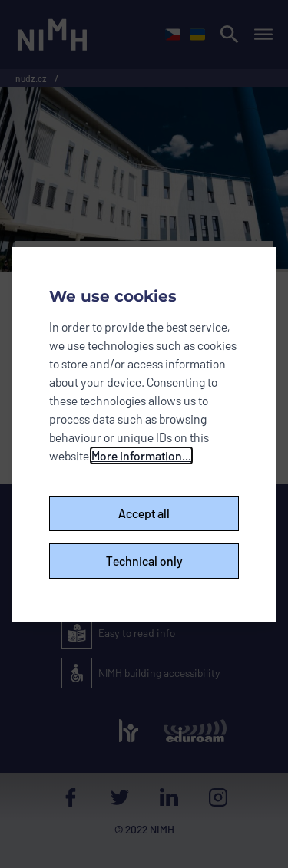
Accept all (144, 513)
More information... (141, 455)
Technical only (144, 561)
